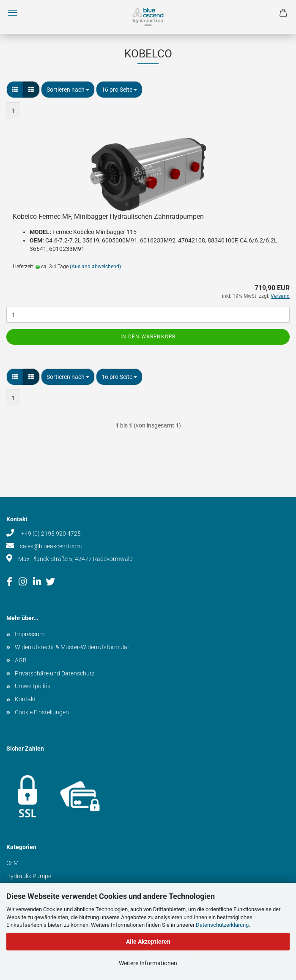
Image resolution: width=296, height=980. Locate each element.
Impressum (30, 634)
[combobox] (68, 90)
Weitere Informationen (148, 963)
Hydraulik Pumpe (29, 876)
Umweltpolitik (33, 686)
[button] (15, 90)
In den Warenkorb (148, 337)
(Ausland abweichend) (95, 267)
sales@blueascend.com (51, 546)
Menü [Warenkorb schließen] (13, 13)
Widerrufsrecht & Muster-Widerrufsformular (72, 647)
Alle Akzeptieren (148, 942)
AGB (21, 660)
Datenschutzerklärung (222, 925)
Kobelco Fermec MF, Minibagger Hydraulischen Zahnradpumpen (108, 216)
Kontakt (25, 699)
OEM (12, 863)
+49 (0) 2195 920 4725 (50, 534)
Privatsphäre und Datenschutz (55, 673)
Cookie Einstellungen (42, 712)
